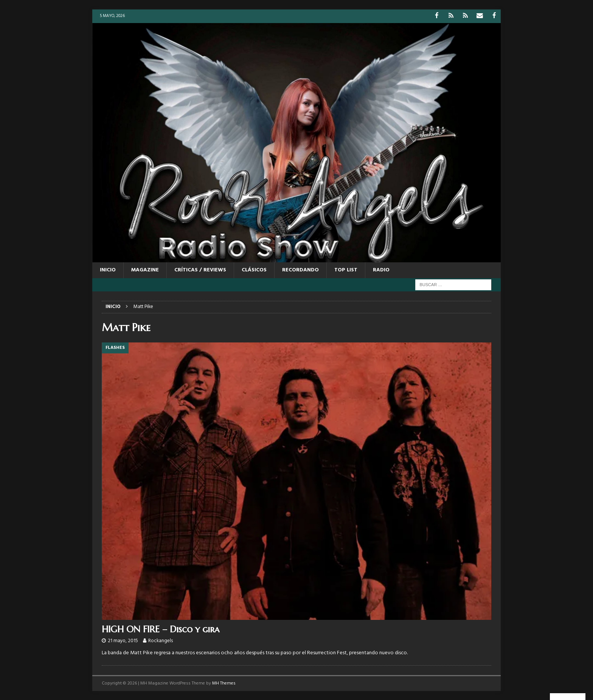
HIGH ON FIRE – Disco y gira (161, 629)
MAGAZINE (145, 270)
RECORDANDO (300, 270)
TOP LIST (346, 270)
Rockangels (161, 640)
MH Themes (224, 683)
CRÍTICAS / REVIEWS (200, 270)
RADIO (381, 270)
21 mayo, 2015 (123, 640)
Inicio (108, 270)
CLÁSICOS (254, 270)
